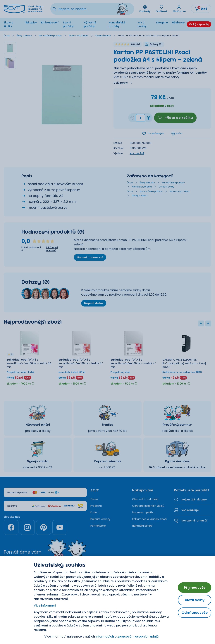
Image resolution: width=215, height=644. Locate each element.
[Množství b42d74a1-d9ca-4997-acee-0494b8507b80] (140, 118)
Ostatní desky (103, 36)
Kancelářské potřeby (117, 24)
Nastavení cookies (108, 588)
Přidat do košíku (175, 118)
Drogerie (162, 23)
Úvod (7, 36)
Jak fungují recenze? (52, 249)
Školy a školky (8, 24)
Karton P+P (137, 154)
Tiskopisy (31, 23)
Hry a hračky (142, 24)
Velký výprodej (199, 24)
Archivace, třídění (79, 36)
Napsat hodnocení (90, 258)
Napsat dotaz (94, 304)
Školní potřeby (68, 24)
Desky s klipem (140, 196)
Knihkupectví (50, 23)
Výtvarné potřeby (90, 24)
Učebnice (178, 23)
